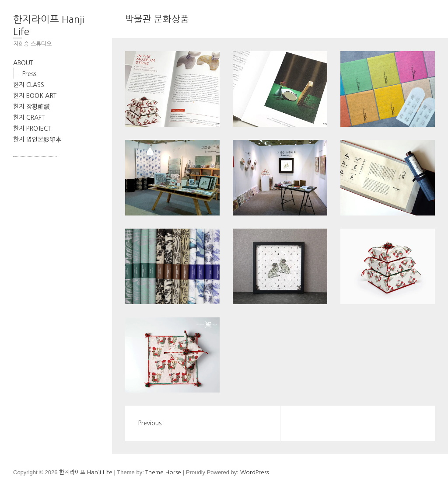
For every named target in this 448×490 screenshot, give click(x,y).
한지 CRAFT (29, 118)
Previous (150, 423)
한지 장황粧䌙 (31, 107)
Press (29, 74)
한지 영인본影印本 (37, 139)
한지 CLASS (29, 85)
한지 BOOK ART (35, 96)
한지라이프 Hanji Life (49, 25)
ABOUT (23, 63)
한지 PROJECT (32, 129)
